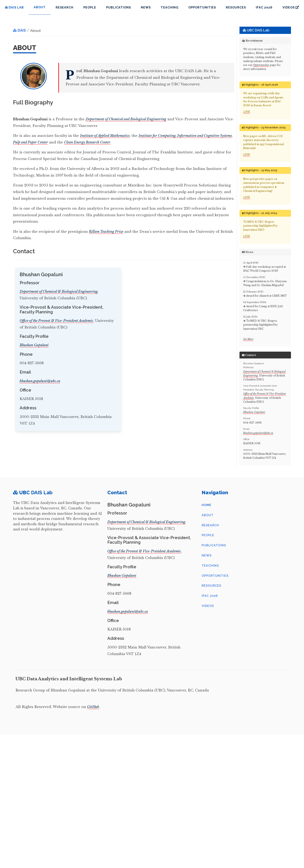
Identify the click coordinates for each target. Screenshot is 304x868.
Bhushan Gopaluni (34, 345)
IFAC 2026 (264, 7)
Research (65, 7)
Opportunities (202, 7)
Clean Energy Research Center (87, 142)
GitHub (93, 707)
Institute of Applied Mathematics (105, 136)
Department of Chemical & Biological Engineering (59, 291)
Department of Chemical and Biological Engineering (126, 119)
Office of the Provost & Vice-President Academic (56, 321)
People (90, 7)
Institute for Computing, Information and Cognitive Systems (185, 136)
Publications (118, 7)
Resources (236, 7)
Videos (291, 7)
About (208, 515)
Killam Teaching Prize (106, 232)
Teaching (170, 7)
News (146, 7)
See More (248, 339)
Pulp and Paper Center (31, 142)
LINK (247, 112)
